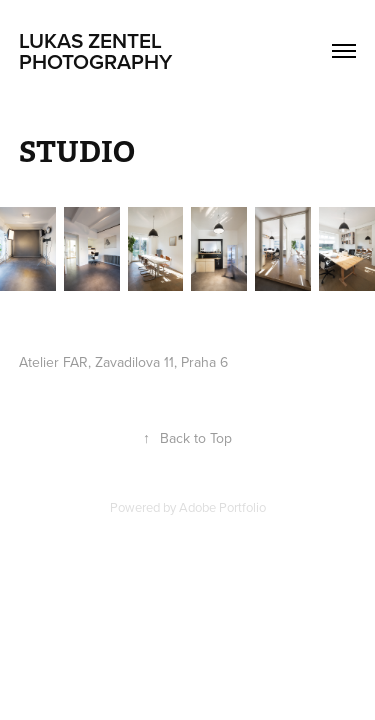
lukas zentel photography (95, 50)
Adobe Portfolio (222, 507)
